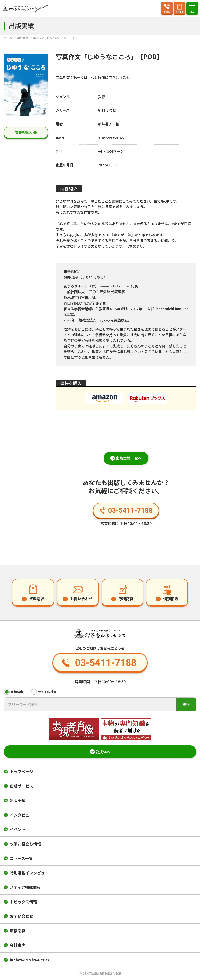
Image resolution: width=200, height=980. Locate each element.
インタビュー (21, 815)
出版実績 (18, 800)
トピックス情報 (23, 902)
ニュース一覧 (21, 858)
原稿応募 (18, 931)
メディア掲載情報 (25, 887)
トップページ (21, 771)
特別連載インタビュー (29, 873)
